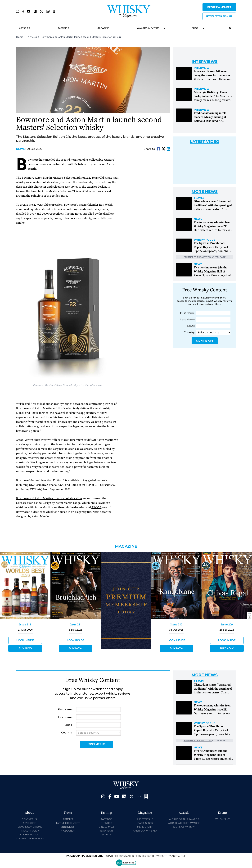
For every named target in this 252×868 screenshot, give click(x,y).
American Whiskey (145, 831)
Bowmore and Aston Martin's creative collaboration (49, 498)
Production (68, 831)
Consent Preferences (29, 838)
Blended (107, 823)
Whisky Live (223, 819)
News (21, 149)
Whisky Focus (205, 240)
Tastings (63, 28)
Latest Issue (145, 819)
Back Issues (145, 823)
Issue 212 (25, 624)
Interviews (68, 827)
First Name (187, 313)
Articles (24, 28)
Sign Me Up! (205, 341)
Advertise (29, 823)
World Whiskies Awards (184, 823)
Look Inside (25, 640)
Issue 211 (76, 624)
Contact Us (29, 819)
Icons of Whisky (184, 827)
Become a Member (219, 7)
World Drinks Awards (184, 819)
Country (189, 332)
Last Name (187, 319)
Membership (145, 827)
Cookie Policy (29, 835)
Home (20, 37)
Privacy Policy (29, 831)
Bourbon (107, 831)
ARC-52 (96, 507)
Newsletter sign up (219, 16)
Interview (202, 68)
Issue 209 (227, 624)
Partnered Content (68, 823)
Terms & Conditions (29, 827)
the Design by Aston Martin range (59, 503)
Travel (199, 198)
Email (191, 326)
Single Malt (107, 827)
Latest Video (205, 142)
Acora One (179, 856)
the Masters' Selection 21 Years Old (66, 191)
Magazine (103, 28)
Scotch (107, 835)
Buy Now (25, 648)
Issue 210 (176, 624)
